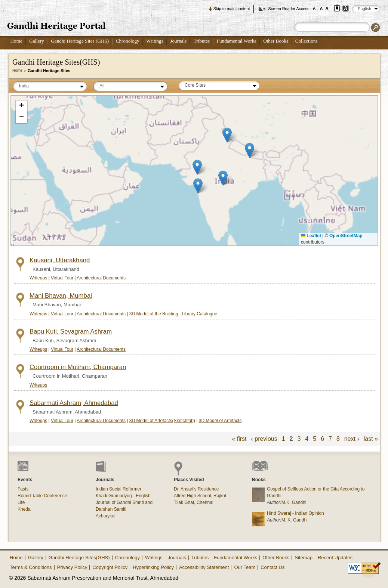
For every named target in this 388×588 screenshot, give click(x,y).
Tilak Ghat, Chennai (194, 502)
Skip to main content (232, 9)
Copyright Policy (110, 567)
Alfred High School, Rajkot (200, 496)
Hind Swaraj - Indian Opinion (295, 513)
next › (352, 439)
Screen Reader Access (289, 9)
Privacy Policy (72, 567)
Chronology (128, 41)
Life (21, 502)
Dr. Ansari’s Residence (196, 489)
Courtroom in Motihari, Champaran (78, 367)
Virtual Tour (62, 278)
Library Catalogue (199, 314)
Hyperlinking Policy (153, 567)
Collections (307, 41)
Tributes (202, 41)
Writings (155, 41)
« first (239, 439)
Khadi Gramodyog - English (123, 496)
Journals (178, 41)
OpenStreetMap (346, 236)
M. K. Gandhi (295, 520)
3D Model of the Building (154, 314)
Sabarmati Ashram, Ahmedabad (74, 403)
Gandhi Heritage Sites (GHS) (80, 41)
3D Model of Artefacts (220, 421)
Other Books (276, 41)
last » (371, 439)
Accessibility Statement (204, 567)
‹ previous (264, 439)
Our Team (245, 567)
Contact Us (272, 567)
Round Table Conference (42, 496)
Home (16, 41)
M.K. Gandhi (294, 502)
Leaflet (311, 236)
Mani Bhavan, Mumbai (61, 296)
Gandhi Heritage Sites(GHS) (79, 558)
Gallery (37, 41)
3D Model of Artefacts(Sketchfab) (162, 421)
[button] (227, 135)
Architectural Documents (101, 278)
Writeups (38, 278)
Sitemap (304, 558)
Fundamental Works (237, 41)
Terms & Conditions (31, 567)
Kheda (24, 509)
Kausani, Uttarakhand (60, 260)
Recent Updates (335, 558)
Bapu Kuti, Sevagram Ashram (71, 332)
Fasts (23, 489)
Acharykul (106, 516)
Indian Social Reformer (118, 489)
